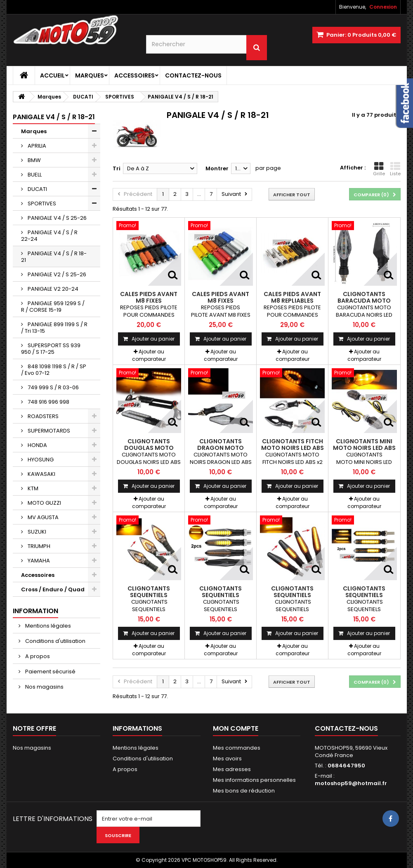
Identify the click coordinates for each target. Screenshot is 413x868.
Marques (90, 75)
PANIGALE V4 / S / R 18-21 (54, 257)
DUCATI (37, 189)
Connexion (383, 7)
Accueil (52, 75)
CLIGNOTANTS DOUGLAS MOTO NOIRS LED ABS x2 (149, 448)
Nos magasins (44, 687)
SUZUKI (36, 532)
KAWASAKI (41, 474)
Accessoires (135, 75)
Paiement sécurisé (50, 672)
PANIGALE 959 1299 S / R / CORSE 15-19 (53, 307)
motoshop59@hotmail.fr (351, 783)
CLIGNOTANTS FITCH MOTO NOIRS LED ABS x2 (293, 448)
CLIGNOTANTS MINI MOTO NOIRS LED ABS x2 (364, 448)
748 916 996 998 (48, 402)
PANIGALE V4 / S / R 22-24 (49, 236)
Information (35, 611)
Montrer (217, 168)
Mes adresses (232, 769)
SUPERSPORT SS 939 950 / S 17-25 (51, 349)
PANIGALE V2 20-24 (52, 289)
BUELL (34, 175)
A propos (37, 656)
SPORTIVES (41, 203)
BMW (34, 160)
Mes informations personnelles (254, 780)
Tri (117, 168)
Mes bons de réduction (244, 791)
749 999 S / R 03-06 (53, 387)
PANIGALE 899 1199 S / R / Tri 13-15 (54, 328)
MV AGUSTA (42, 517)
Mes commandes (237, 748)
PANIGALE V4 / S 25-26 (57, 218)
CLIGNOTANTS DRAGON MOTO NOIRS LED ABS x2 (221, 448)
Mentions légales (47, 626)
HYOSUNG (40, 460)
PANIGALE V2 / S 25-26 (56, 274)
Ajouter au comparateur (149, 355)
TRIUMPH (38, 546)
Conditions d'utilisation (55, 641)
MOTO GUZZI (44, 503)
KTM (32, 488)
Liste (395, 169)
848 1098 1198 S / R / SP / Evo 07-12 (54, 370)
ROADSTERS (42, 416)
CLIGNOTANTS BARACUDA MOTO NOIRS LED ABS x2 (364, 301)
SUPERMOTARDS (48, 431)
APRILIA (36, 146)
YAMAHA (38, 561)
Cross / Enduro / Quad (53, 589)
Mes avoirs (227, 759)
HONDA (37, 445)
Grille (379, 169)
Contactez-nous (193, 75)
